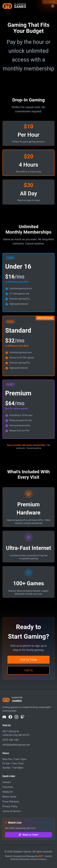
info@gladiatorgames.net (16, 745)
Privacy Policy (10, 806)
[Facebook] (10, 717)
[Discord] (4, 717)
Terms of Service (12, 811)
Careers (7, 782)
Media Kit (8, 792)
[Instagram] (16, 717)
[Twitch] (22, 717)
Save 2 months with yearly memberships (26, 445)
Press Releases (11, 802)
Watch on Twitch (29, 835)
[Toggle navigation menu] (53, 6)
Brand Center (9, 797)
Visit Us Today (28, 660)
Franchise (8, 787)
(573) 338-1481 (11, 740)
